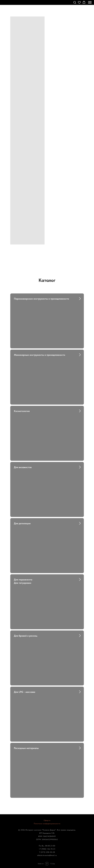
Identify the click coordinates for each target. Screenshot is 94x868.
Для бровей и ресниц (26, 636)
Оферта (47, 820)
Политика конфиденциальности (47, 824)
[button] (75, 2)
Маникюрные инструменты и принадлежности (40, 355)
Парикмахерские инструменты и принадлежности (41, 299)
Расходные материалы (26, 748)
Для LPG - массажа (25, 692)
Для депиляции (22, 523)
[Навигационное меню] (90, 2)
